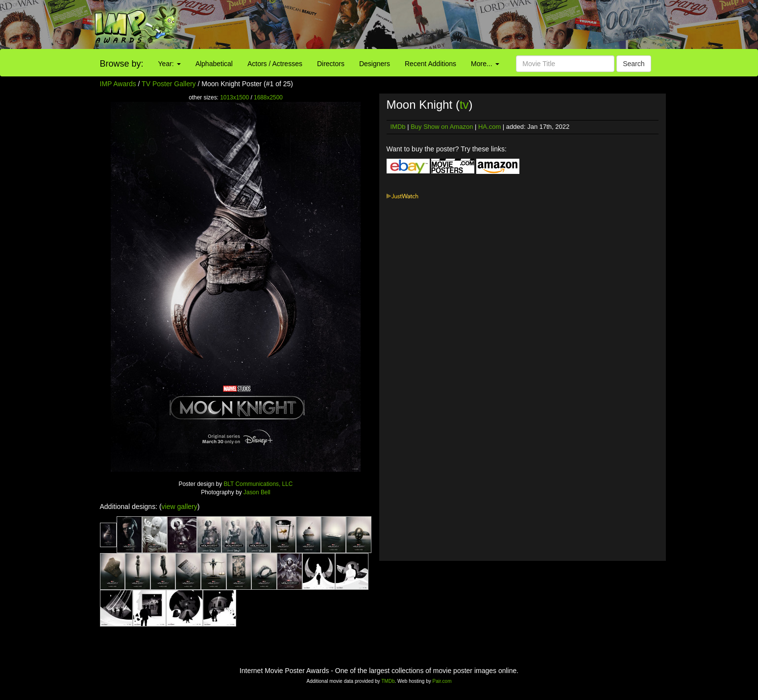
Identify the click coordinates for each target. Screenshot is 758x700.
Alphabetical (214, 64)
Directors (331, 64)
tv (464, 105)
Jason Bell (257, 492)
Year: (170, 64)
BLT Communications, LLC (258, 484)
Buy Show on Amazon (442, 127)
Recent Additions (430, 64)
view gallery (180, 507)
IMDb (398, 127)
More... (485, 64)
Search (634, 64)
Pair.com (442, 681)
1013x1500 (234, 97)
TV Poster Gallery (169, 84)
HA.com (489, 127)
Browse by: (122, 64)
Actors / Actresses (275, 64)
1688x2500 (268, 97)
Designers (375, 64)
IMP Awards (118, 84)
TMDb (388, 681)
